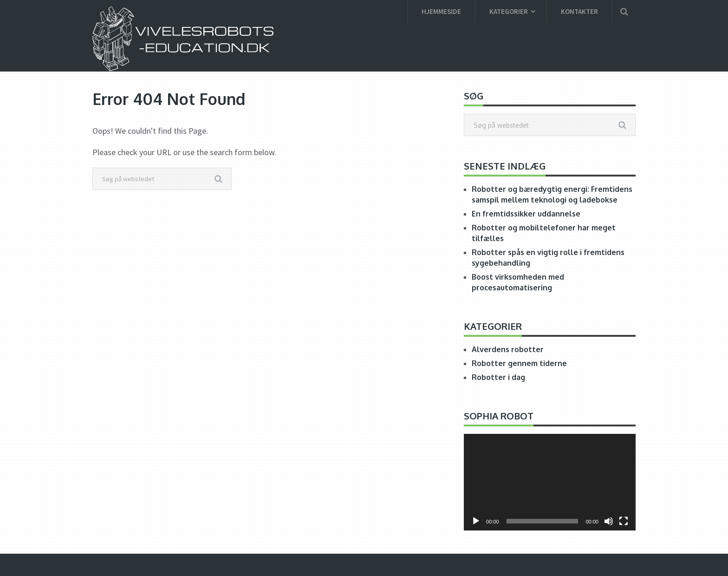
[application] (550, 482)
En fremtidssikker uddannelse (526, 214)
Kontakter (579, 11)
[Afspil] (476, 521)
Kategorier (509, 11)
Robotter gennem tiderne (519, 363)
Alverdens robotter (508, 349)
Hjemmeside (441, 11)
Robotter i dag (498, 377)
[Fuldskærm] (624, 521)
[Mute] (609, 521)
